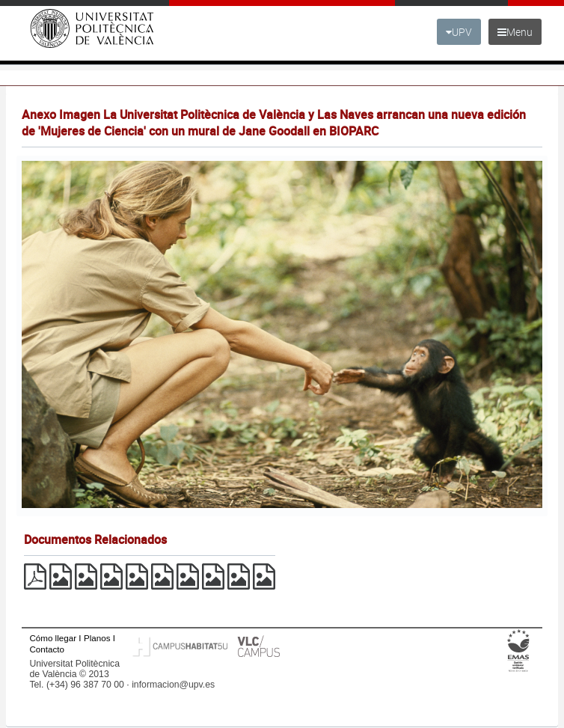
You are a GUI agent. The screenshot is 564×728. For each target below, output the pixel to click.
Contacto (46, 649)
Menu (515, 32)
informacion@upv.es (173, 685)
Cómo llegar (53, 638)
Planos (97, 638)
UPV (459, 32)
